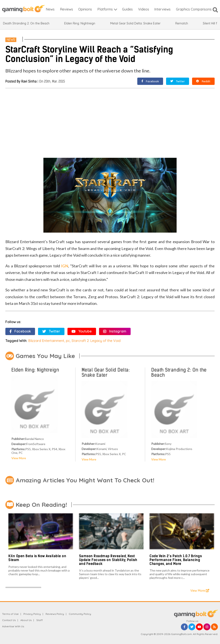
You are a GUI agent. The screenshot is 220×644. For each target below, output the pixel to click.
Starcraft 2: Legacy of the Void (96, 341)
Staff (40, 620)
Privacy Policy (32, 614)
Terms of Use (10, 614)
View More (19, 458)
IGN (65, 266)
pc (68, 341)
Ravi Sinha (29, 81)
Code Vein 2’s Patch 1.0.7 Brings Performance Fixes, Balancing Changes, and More (176, 560)
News (11, 40)
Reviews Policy (55, 614)
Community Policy (80, 614)
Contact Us (9, 620)
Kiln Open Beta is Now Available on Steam (37, 558)
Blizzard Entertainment (46, 341)
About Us (26, 620)
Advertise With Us (13, 626)
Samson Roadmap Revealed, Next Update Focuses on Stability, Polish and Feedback (108, 560)
